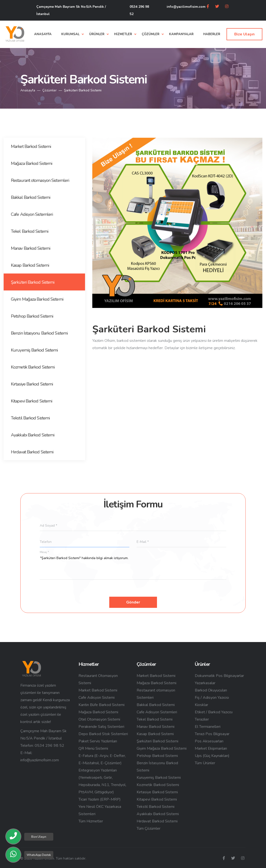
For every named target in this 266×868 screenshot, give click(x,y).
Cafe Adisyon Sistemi (97, 698)
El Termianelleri (208, 727)
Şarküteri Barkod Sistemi (157, 741)
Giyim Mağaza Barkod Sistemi (162, 748)
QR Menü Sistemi (93, 748)
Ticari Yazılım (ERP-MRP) (100, 799)
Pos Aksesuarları (209, 741)
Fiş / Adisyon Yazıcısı (212, 698)
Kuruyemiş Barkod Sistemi (159, 778)
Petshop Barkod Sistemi (157, 756)
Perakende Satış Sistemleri (101, 727)
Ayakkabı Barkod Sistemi (158, 814)
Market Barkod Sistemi (98, 690)
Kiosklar (201, 705)
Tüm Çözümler (149, 828)
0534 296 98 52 (139, 10)
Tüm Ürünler (205, 763)
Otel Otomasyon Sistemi (99, 719)
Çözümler (50, 90)
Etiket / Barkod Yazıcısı (214, 712)
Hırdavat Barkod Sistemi (157, 821)
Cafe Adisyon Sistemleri (157, 712)
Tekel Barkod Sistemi (155, 719)
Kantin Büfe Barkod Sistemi (102, 705)
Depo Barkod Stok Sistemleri (103, 734)
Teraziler (202, 719)
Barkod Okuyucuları (211, 690)
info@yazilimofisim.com (186, 7)
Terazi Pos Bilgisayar (212, 734)
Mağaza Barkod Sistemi (98, 712)
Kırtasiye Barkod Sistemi (157, 792)
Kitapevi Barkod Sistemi (157, 799)
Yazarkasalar (205, 683)
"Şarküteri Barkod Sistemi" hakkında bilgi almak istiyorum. (133, 567)
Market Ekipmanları (211, 748)
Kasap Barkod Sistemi (155, 734)
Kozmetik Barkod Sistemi (158, 785)
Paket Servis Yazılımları (98, 741)
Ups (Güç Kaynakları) (212, 756)
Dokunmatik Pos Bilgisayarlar (219, 676)
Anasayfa (28, 90)
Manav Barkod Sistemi (156, 727)
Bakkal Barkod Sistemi (156, 705)
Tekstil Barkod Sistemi (156, 807)
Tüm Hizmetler (91, 821)
